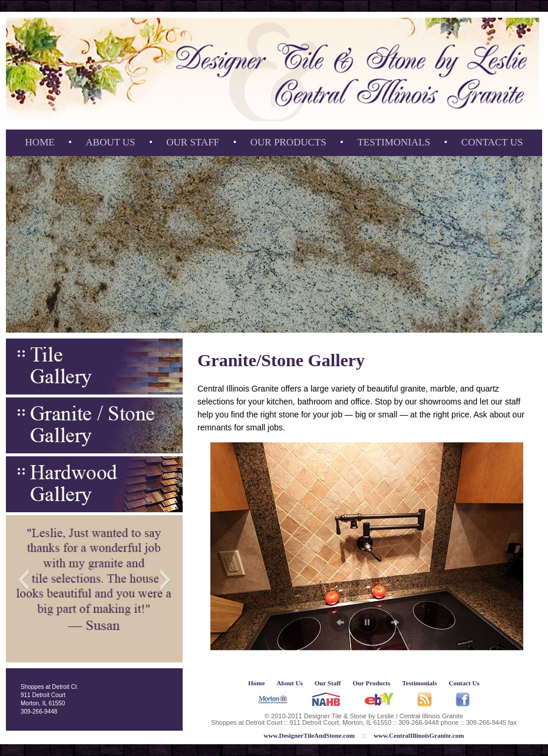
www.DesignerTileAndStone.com (309, 735)
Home (40, 142)
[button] (23, 580)
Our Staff (193, 142)
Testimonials (394, 142)
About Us (110, 142)
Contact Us (492, 142)
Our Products (288, 142)
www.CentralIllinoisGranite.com (419, 735)
